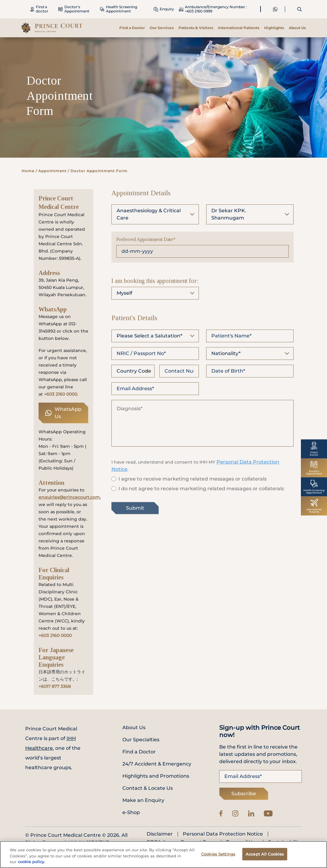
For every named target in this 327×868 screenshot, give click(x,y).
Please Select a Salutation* (149, 336)
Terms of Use (242, 842)
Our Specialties (141, 740)
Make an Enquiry (143, 800)
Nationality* (226, 353)
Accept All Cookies (265, 856)
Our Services (162, 28)
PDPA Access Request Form (181, 842)
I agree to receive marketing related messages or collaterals (192, 479)
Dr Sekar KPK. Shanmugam (229, 214)
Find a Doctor (132, 28)
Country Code (134, 371)
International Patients (239, 28)
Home (28, 171)
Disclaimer (160, 834)
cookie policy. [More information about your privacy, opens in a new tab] (31, 864)
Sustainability (285, 842)
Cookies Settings (218, 856)
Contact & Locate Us (148, 788)
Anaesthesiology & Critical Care (149, 214)
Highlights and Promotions (156, 776)
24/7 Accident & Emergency (157, 764)
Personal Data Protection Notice (223, 834)
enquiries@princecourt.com (69, 497)
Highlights (274, 28)
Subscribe (244, 794)
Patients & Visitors (196, 28)
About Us (297, 28)
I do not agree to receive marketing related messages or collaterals (201, 489)
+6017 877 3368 (55, 686)
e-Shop (131, 812)
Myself (124, 293)
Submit (135, 508)
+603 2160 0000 (61, 394)
